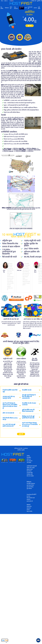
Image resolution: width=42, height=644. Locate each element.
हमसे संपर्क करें (30, 8)
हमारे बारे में (22, 8)
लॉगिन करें (40, 1)
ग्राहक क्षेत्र (29, 508)
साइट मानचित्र (29, 511)
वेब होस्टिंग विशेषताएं (31, 484)
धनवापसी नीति (30, 473)
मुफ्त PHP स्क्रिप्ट (30, 487)
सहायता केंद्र (29, 506)
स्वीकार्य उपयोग (30, 469)
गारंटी (26, 8)
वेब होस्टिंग (2, 8)
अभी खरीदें (39, 8)
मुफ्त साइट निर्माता (30, 485)
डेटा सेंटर (28, 496)
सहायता (35, 8)
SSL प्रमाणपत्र (16, 8)
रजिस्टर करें (34, 1)
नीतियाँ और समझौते (31, 468)
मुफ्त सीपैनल (29, 489)
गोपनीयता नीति (30, 474)
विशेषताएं (7, 8)
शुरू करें (30, 26)
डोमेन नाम (11, 8)
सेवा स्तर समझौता (30, 476)
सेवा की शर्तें (29, 471)
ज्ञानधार (28, 510)
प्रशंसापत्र (29, 499)
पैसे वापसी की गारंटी (31, 498)
